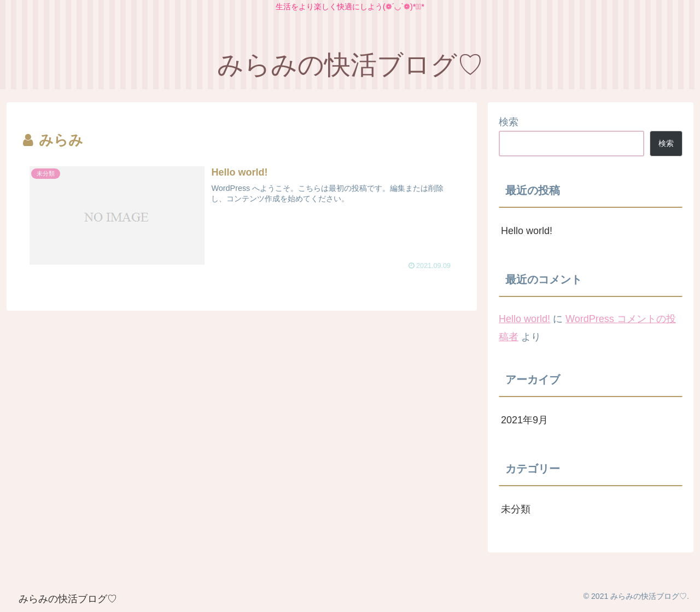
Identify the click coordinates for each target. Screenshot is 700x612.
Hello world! (527, 231)
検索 (509, 122)
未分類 (516, 509)
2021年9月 (524, 420)
